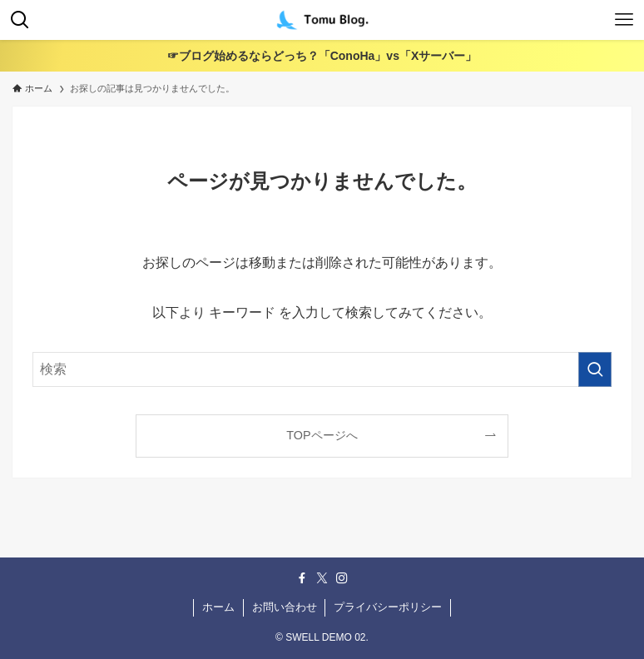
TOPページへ (322, 435)
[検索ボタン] (20, 20)
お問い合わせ (285, 607)
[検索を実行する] (595, 369)
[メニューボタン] (624, 20)
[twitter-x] (322, 578)
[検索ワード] (322, 369)
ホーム (218, 607)
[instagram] (342, 578)
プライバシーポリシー (388, 607)
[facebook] (302, 578)
